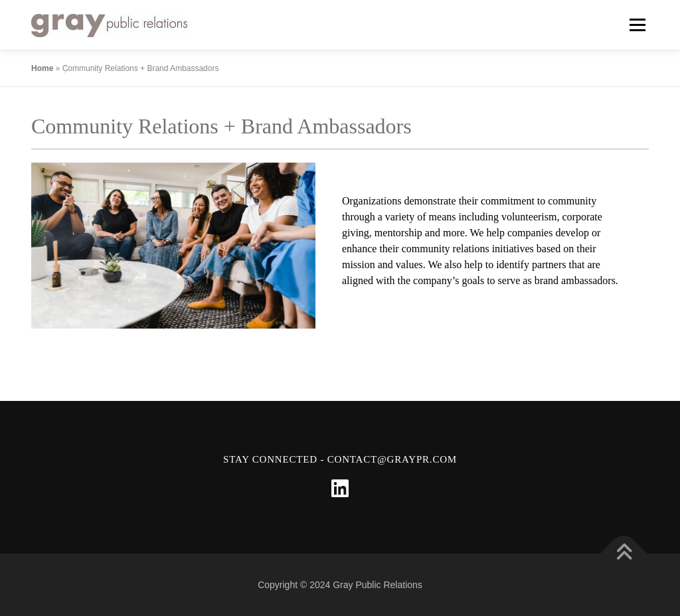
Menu (637, 25)
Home (42, 68)
